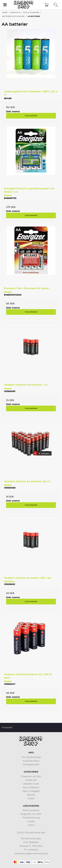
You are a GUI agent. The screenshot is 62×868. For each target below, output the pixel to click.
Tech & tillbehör (31, 787)
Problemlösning (31, 818)
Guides (31, 821)
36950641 (34, 842)
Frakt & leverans (31, 810)
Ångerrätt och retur (31, 814)
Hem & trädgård (31, 791)
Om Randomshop (31, 757)
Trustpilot (7, 727)
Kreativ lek (31, 780)
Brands (31, 795)
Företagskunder (31, 764)
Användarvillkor (31, 761)
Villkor (31, 825)
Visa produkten (31, 116)
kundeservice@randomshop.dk (31, 853)
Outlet (31, 798)
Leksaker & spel (31, 784)
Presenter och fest (31, 776)
